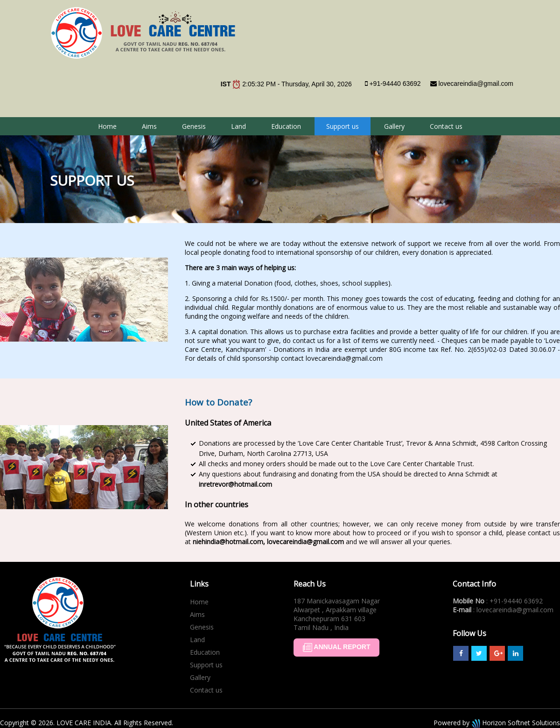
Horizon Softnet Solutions (515, 723)
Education (286, 126)
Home (107, 126)
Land (238, 126)
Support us (343, 126)
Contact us (446, 126)
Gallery (394, 126)
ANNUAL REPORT (336, 647)
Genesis (194, 126)
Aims (149, 126)
